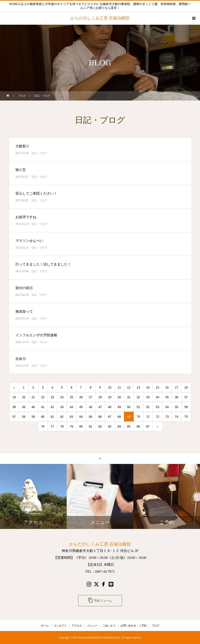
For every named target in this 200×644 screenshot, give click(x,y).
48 (110, 407)
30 (119, 397)
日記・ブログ (39, 153)
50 (129, 407)
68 (119, 417)
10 (110, 387)
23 (52, 397)
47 (100, 407)
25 (71, 397)
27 (91, 397)
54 (167, 407)
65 (91, 417)
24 (62, 397)
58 (24, 417)
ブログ (155, 626)
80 (81, 426)
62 (62, 417)
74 (177, 417)
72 (157, 417)
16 (167, 387)
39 (24, 407)
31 (129, 397)
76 (43, 426)
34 (157, 397)
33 (148, 397)
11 (119, 387)
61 (52, 417)
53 (157, 407)
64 (81, 417)
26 (81, 397)
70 (138, 417)
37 (186, 397)
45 (81, 407)
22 (43, 397)
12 (129, 387)
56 (186, 407)
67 (110, 417)
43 (62, 407)
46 (91, 407)
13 (138, 387)
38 (14, 407)
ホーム (45, 626)
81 (91, 426)
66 (100, 417)
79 (71, 426)
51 (138, 407)
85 (129, 426)
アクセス (77, 626)
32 (138, 397)
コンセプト (60, 626)
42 (52, 407)
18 (186, 387)
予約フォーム (100, 600)
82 (100, 426)
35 (167, 397)
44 (71, 407)
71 (148, 417)
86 (138, 426)
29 (110, 397)
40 (33, 407)
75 (186, 417)
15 (157, 387)
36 (177, 397)
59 (33, 417)
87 (148, 426)
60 (43, 417)
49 (119, 407)
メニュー (92, 626)
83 (110, 426)
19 (14, 397)
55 (177, 407)
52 (148, 407)
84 (119, 426)
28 (100, 397)
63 (71, 417)
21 (33, 397)
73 (167, 417)
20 (24, 397)
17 (177, 387)
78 (62, 426)
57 (14, 417)
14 (148, 387)
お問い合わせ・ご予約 (134, 626)
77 (52, 426)
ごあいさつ (109, 626)
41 (43, 407)
